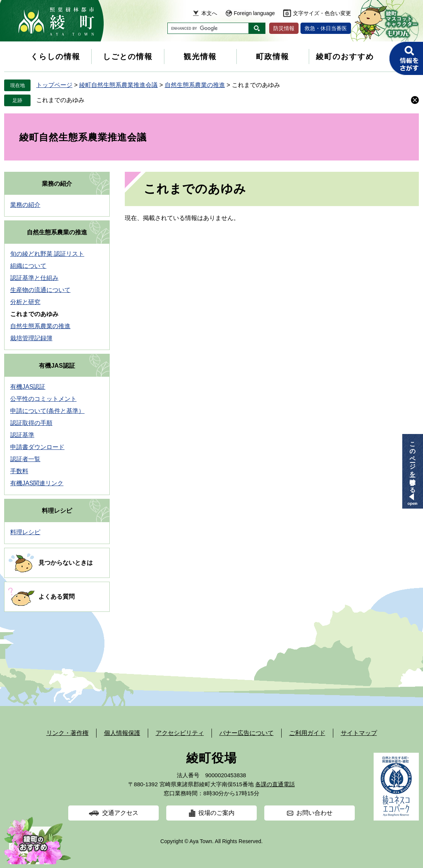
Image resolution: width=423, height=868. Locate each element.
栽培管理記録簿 (31, 338)
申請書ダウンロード (37, 447)
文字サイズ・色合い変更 (322, 13)
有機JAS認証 (57, 366)
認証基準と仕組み (34, 278)
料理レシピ (57, 511)
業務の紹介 (57, 184)
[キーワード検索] (208, 28)
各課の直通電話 (275, 784)
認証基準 (22, 435)
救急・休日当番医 (326, 28)
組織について (28, 266)
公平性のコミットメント (43, 399)
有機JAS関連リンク (37, 483)
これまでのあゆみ (60, 100)
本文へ (209, 13)
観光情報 (200, 57)
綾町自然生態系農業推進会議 (118, 85)
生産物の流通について (40, 290)
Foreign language (254, 13)
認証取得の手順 (31, 423)
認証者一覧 (25, 459)
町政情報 (273, 57)
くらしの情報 (55, 57)
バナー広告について (247, 733)
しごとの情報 (128, 57)
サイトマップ (359, 733)
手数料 (19, 471)
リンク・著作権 (67, 733)
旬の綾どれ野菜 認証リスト (47, 254)
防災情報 (284, 28)
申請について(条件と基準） (47, 411)
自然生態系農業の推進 (195, 85)
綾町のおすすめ (345, 57)
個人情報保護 (122, 733)
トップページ (54, 85)
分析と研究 (25, 302)
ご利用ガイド (307, 733)
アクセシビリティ (180, 733)
